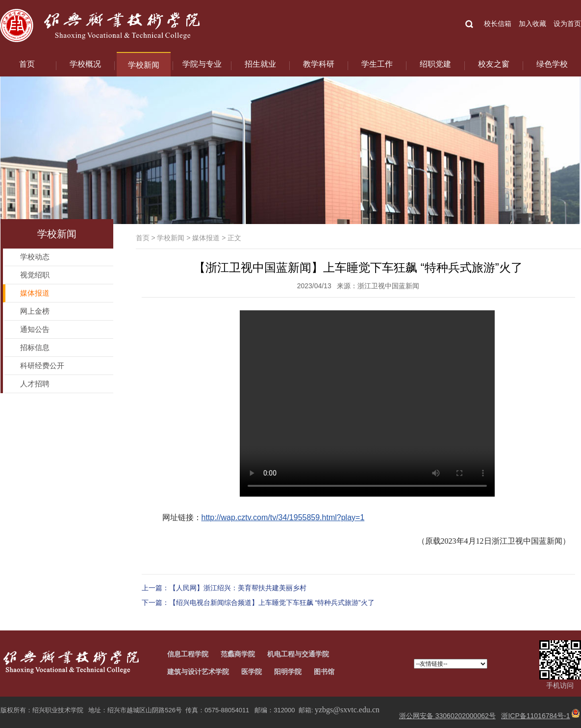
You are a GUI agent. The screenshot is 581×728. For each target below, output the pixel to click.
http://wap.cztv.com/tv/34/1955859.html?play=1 (283, 517)
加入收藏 (532, 24)
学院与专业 (202, 64)
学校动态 (35, 257)
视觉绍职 (35, 275)
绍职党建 (435, 64)
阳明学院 (288, 672)
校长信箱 (498, 24)
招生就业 (260, 64)
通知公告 (35, 329)
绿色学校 (552, 64)
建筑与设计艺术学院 (198, 672)
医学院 (252, 672)
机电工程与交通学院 (298, 654)
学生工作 (377, 64)
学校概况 (85, 64)
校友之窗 (494, 64)
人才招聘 (35, 384)
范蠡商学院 (238, 654)
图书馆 (324, 672)
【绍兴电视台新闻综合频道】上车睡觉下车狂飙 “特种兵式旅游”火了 (272, 602)
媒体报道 (206, 238)
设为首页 (567, 24)
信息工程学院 (188, 654)
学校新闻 (144, 65)
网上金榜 (35, 311)
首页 (27, 64)
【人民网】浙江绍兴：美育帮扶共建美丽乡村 (238, 588)
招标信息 (35, 347)
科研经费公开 (42, 365)
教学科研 (319, 64)
